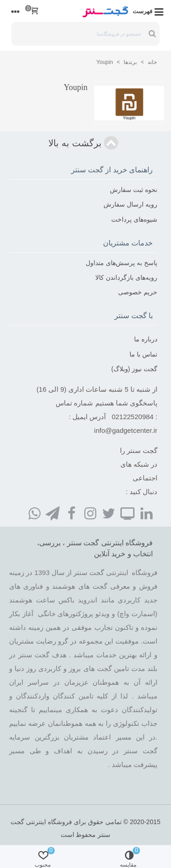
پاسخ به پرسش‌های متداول (122, 263)
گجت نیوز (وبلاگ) (134, 369)
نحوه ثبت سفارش (134, 190)
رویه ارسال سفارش (130, 204)
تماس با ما (143, 354)
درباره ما (146, 339)
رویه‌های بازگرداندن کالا (126, 277)
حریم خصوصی (138, 292)
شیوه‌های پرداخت (134, 219)
